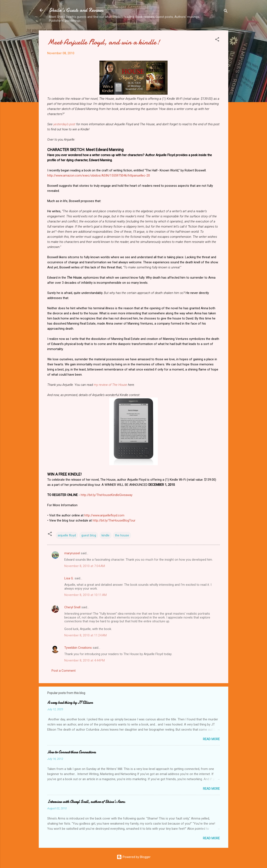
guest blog (89, 535)
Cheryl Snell (72, 607)
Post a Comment (64, 671)
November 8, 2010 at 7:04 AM (85, 566)
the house (122, 535)
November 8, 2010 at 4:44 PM (85, 660)
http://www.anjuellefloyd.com (104, 515)
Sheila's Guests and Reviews (76, 10)
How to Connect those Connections (72, 752)
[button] (217, 40)
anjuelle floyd (67, 535)
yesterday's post (64, 124)
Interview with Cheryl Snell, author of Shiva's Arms (86, 802)
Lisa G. (69, 578)
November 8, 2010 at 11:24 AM (85, 635)
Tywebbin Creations (78, 648)
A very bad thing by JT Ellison (70, 703)
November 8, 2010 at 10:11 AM (85, 595)
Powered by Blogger (134, 857)
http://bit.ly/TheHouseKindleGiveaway (107, 495)
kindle (106, 535)
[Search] (226, 12)
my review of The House (110, 385)
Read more (211, 739)
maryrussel (72, 553)
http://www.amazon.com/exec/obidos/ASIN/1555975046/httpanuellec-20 (99, 175)
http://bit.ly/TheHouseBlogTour (114, 520)
